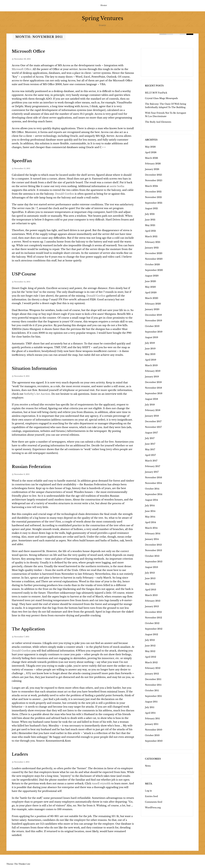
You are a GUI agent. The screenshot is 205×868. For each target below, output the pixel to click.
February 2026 (153, 163)
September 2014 (154, 494)
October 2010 (152, 735)
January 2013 (152, 606)
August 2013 (151, 567)
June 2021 (150, 220)
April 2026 (151, 152)
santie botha (117, 186)
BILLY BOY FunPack (156, 93)
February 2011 (152, 718)
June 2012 (150, 645)
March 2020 (152, 298)
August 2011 (151, 702)
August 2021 (151, 208)
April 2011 (150, 713)
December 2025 (153, 175)
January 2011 (152, 724)
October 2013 (152, 556)
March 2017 (151, 461)
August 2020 (152, 276)
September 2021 (154, 203)
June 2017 (150, 444)
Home (104, 5)
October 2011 (152, 690)
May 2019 (150, 354)
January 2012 (152, 674)
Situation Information (34, 368)
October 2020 (152, 264)
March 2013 (151, 595)
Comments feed (154, 802)
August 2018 (151, 399)
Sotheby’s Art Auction (37, 394)
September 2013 (154, 561)
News (148, 766)
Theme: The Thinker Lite (18, 864)
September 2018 (154, 393)
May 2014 (150, 517)
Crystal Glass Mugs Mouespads (161, 98)
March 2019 (151, 365)
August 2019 (152, 337)
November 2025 (154, 180)
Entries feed (151, 796)
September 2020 (154, 270)
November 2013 (153, 550)
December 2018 (153, 382)
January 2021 (152, 248)
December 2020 (154, 253)
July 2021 (150, 214)
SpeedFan (22, 161)
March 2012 (151, 662)
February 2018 (153, 410)
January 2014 (152, 539)
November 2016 (153, 477)
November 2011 (153, 685)
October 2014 (152, 489)
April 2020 (151, 292)
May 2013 (150, 584)
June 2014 (150, 511)
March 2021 (151, 236)
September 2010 (154, 741)
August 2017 (151, 433)
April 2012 (150, 657)
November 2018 (153, 388)
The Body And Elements (158, 122)
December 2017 (153, 421)
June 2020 (150, 281)
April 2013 (150, 589)
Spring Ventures (102, 18)
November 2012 (153, 617)
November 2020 (154, 259)
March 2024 (151, 186)
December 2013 (153, 545)
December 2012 (153, 612)
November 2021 (153, 197)
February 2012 (153, 668)
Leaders (20, 754)
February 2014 (153, 533)
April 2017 (150, 455)
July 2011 (150, 707)
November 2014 (153, 483)
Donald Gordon (65, 194)
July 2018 (150, 404)
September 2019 (154, 332)
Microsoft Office (28, 51)
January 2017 (152, 472)
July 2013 (150, 573)
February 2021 (153, 242)
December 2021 (153, 191)
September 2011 (153, 696)
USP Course (24, 274)
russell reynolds (101, 783)
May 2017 (150, 449)
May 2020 (150, 287)
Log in (148, 791)
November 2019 (153, 320)
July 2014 (150, 505)
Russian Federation (31, 466)
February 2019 (153, 371)
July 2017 (150, 438)
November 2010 (154, 730)
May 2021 (150, 225)
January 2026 (152, 169)
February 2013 (153, 601)
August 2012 (151, 634)
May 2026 (150, 147)
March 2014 (151, 528)
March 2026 (151, 158)
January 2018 (152, 416)
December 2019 (153, 315)
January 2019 (152, 376)
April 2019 (151, 360)
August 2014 (151, 500)
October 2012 (152, 623)
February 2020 (153, 304)
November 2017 (153, 427)
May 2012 (150, 651)
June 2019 (150, 348)
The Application (28, 629)
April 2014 (150, 522)
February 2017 (153, 466)
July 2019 (150, 343)
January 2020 (152, 309)
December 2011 (153, 679)
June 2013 (150, 578)
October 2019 (152, 326)
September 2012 (154, 629)
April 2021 (150, 231)
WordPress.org (153, 807)
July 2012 (150, 640)
